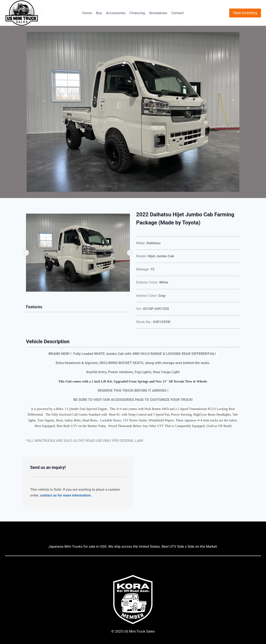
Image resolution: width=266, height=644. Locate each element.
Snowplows (158, 13)
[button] (26, 253)
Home (87, 13)
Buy (99, 13)
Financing (137, 13)
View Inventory (245, 13)
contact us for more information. (66, 495)
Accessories (116, 13)
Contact (178, 13)
